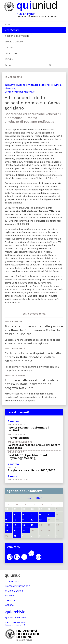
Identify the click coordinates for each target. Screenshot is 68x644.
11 (23, 520)
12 (32, 520)
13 (40, 520)
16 (7, 525)
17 (15, 525)
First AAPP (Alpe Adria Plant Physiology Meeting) (27, 456)
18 (24, 525)
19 (32, 525)
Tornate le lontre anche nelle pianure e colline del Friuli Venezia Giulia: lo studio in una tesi (34, 330)
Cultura (9, 47)
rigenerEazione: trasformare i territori (28, 429)
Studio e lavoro (14, 42)
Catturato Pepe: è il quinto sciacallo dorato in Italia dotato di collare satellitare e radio (33, 357)
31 (15, 536)
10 (15, 520)
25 (24, 530)
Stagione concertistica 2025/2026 (31, 470)
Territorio (11, 53)
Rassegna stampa (15, 624)
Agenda (9, 59)
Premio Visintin (18, 438)
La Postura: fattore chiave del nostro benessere (34, 446)
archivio (15, 612)
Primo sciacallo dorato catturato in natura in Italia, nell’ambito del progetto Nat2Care (32, 384)
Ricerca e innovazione (17, 36)
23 (7, 530)
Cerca (8, 65)
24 (15, 530)
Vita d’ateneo (12, 30)
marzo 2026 (34, 498)
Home (8, 24)
